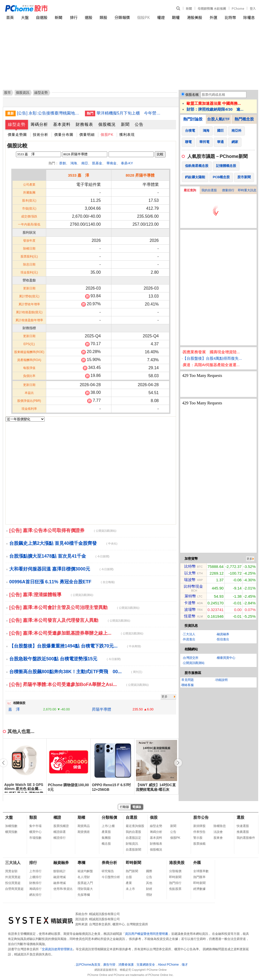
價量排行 (228, 190)
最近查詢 (190, 190)
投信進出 (223, 639)
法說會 (218, 832)
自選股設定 (133, 838)
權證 (161, 17)
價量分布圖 (64, 135)
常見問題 (188, 680)
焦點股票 (175, 889)
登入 (253, 8)
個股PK (143, 17)
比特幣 (230, 17)
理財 (149, 895)
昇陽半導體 (101, 709)
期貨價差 (84, 832)
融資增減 (60, 877)
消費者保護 (126, 965)
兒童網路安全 (146, 965)
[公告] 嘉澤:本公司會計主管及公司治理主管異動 (74, 607)
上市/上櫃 (108, 826)
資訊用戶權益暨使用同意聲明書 (147, 934)
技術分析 (41, 135)
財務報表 (84, 124)
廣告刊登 (109, 965)
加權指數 (11, 826)
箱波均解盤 (85, 871)
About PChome (168, 965)
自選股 (42, 17)
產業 (129, 883)
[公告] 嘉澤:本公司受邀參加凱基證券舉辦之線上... (76, 633)
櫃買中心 (35, 832)
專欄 (81, 863)
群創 (63, 163)
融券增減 (60, 883)
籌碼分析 (39, 124)
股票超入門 (85, 883)
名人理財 (84, 877)
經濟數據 (199, 889)
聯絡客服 (188, 685)
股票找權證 (61, 826)
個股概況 (107, 124)
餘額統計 (60, 871)
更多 (165, 697)
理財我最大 (85, 889)
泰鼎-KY (127, 163)
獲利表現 (127, 135)
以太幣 (190, 573)
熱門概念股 (244, 119)
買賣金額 (11, 871)
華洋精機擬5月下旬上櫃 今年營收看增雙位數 (129, 113)
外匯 (214, 17)
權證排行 (60, 838)
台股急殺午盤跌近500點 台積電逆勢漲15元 (65, 659)
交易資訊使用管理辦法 (57, 949)
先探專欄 (84, 895)
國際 (149, 871)
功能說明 (221, 680)
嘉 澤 (14, 709)
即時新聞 (133, 863)
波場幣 (190, 609)
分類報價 (122, 17)
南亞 (85, 163)
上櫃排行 (35, 877)
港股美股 (195, 17)
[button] (178, 763)
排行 (74, 17)
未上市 (130, 889)
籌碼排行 (35, 889)
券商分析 (109, 863)
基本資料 (62, 124)
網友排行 (35, 895)
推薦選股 (243, 832)
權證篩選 (60, 832)
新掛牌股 (199, 826)
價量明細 (87, 135)
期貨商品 (84, 826)
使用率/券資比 (63, 889)
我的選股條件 (246, 838)
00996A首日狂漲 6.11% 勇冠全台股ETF (62, 582)
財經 (149, 889)
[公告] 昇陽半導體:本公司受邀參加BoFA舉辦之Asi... (79, 684)
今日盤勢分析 (111, 877)
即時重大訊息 (247, 190)
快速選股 (243, 826)
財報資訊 (132, 844)
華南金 (112, 163)
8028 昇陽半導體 (140, 175)
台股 (129, 877)
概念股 (106, 844)
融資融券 (223, 634)
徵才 (185, 965)
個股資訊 (23, 93)
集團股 (106, 838)
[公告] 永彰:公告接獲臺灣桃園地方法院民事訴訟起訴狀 (49, 113)
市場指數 (35, 838)
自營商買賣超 (14, 889)
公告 (139, 124)
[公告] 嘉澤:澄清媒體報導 (51, 595)
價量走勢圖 (17, 135)
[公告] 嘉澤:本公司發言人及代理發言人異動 (70, 620)
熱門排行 (175, 883)
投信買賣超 (13, 883)
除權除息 (220, 826)
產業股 (106, 832)
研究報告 (108, 871)
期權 (176, 17)
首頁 (10, 17)
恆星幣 (190, 616)
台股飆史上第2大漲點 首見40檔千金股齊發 (63, 543)
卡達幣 (190, 603)
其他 (149, 883)
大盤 (25, 17)
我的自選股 (209, 190)
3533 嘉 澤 (79, 175)
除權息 (249, 17)
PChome (238, 8)
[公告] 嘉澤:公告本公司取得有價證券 (63, 530)
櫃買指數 (11, 832)
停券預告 (199, 832)
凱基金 (97, 163)
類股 (103, 17)
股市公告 (201, 817)
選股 (89, 17)
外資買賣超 (13, 877)
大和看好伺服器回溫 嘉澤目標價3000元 (61, 569)
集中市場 (35, 826)
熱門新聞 (132, 871)
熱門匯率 (199, 877)
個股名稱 (192, 95)
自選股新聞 (133, 850)
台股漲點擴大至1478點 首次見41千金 (59, 556)
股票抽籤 (199, 844)
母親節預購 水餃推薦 (212, 8)
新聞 (189, 8)
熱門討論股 (193, 119)
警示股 (198, 838)
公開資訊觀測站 (194, 663)
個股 (154, 817)
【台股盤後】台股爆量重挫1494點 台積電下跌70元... (75, 646)
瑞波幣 (190, 580)
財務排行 (35, 883)
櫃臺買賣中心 (226, 658)
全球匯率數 (201, 871)
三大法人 (189, 634)
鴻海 (74, 163)
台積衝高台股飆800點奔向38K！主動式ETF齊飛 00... (76, 672)
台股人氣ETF (218, 119)
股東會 (218, 838)
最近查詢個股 (135, 826)
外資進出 (189, 639)
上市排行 (35, 871)
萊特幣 (190, 596)
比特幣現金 (193, 586)
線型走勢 (17, 124)
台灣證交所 (191, 658)
